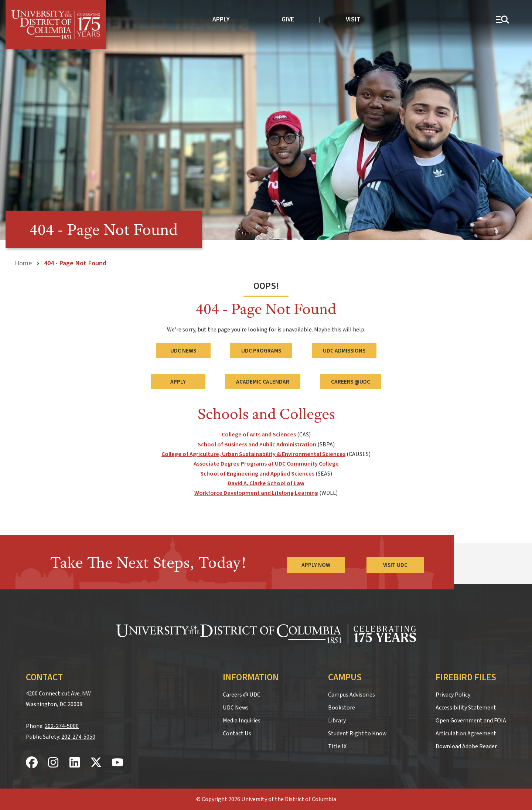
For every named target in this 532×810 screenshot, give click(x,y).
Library (337, 721)
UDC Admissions (344, 350)
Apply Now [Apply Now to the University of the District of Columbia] (316, 565)
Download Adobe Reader (466, 746)
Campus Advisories (352, 695)
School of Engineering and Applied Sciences (257, 473)
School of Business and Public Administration (257, 444)
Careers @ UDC (242, 695)
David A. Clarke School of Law (266, 483)
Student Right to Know (357, 734)
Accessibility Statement (466, 708)
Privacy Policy (453, 695)
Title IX (337, 746)
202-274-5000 (62, 726)
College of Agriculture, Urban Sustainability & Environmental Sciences (253, 454)
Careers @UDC (351, 381)
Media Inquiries (242, 721)
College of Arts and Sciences (259, 435)
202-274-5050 (78, 736)
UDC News (183, 350)
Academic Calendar (263, 381)
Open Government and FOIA (471, 721)
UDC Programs (261, 350)
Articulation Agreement (466, 734)
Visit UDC (395, 565)
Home (23, 263)
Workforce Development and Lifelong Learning (256, 493)
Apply (221, 19)
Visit (353, 19)
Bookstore (342, 708)
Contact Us (237, 734)
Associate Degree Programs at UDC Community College (266, 464)
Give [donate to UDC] (288, 19)
